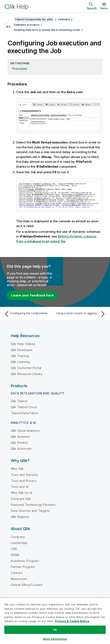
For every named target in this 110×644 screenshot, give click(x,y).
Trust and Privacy (24, 481)
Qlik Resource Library (27, 374)
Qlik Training (20, 356)
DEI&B (15, 555)
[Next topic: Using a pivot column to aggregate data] (81, 314)
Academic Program (25, 561)
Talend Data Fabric (25, 413)
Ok (55, 630)
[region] (55, 621)
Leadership (19, 543)
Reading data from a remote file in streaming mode (47, 30)
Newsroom (19, 579)
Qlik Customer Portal (26, 368)
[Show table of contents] (9, 19)
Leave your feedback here (32, 295)
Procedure (20, 69)
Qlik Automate (21, 449)
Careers (17, 573)
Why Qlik (17, 469)
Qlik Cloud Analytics (25, 431)
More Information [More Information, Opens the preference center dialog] (55, 639)
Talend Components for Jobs (34, 19)
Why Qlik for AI (21, 493)
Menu (104, 8)
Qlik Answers (20, 437)
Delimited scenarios (27, 25)
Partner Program (23, 567)
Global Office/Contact (27, 585)
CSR (14, 549)
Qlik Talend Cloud (24, 407)
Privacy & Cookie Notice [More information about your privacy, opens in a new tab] (72, 621)
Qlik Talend (19, 401)
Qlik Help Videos (23, 344)
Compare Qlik (21, 499)
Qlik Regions (20, 517)
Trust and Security (24, 475)
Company (18, 537)
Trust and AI (20, 487)
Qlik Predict (19, 443)
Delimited (64, 19)
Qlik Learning (20, 362)
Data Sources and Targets (30, 511)
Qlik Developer (22, 350)
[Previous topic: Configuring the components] (29, 314)
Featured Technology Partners (33, 505)
